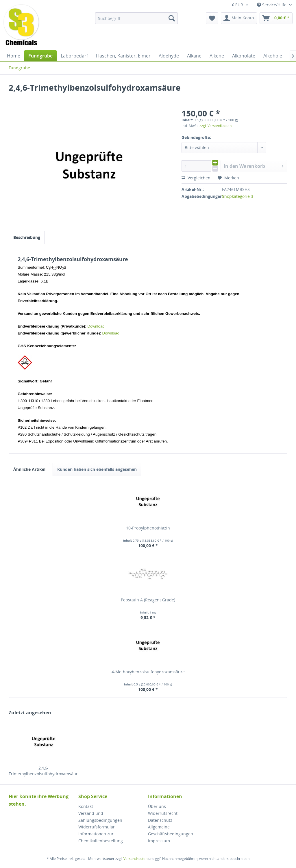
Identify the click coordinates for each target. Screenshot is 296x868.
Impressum (159, 841)
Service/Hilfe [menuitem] (272, 5)
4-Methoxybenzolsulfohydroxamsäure (148, 672)
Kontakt (86, 806)
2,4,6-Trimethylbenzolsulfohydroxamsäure (44, 771)
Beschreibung (27, 237)
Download (96, 326)
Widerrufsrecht (163, 813)
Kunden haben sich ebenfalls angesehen (97, 469)
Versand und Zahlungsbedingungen (100, 817)
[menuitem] (137, 18)
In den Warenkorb (254, 165)
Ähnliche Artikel (29, 469)
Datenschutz (160, 820)
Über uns (157, 806)
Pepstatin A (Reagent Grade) (148, 600)
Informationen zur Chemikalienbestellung (101, 837)
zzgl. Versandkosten (215, 126)
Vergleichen (196, 178)
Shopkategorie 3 (238, 196)
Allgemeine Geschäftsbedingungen (171, 830)
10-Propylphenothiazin (148, 528)
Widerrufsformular (97, 827)
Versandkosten (135, 859)
